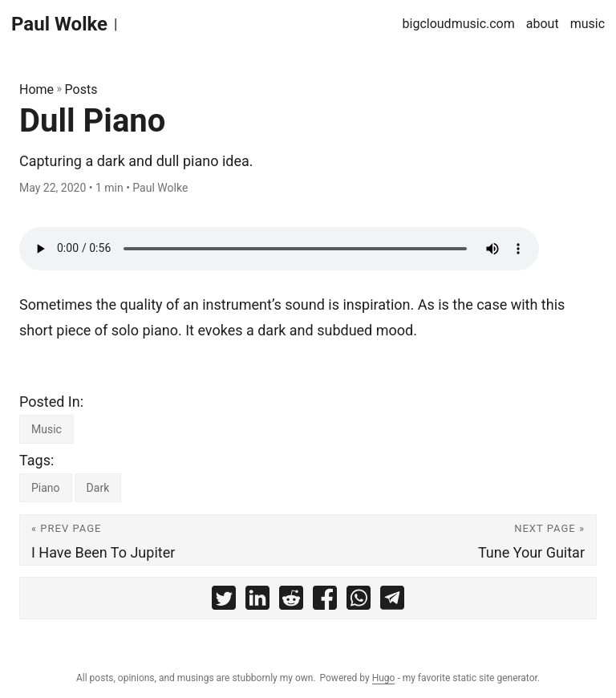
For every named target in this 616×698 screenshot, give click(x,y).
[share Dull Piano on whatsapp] (359, 602)
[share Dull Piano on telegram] (392, 602)
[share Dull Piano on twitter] (224, 602)
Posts (81, 89)
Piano (46, 488)
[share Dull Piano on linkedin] (257, 602)
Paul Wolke (59, 24)
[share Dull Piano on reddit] (291, 602)
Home (36, 89)
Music (47, 429)
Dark (98, 488)
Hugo (384, 678)
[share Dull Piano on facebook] (325, 602)
